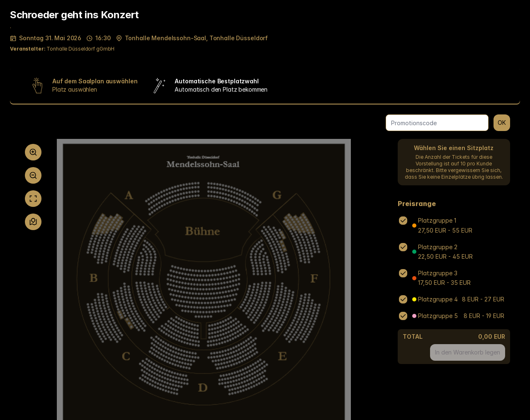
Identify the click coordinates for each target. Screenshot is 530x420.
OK (502, 123)
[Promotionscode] (437, 123)
